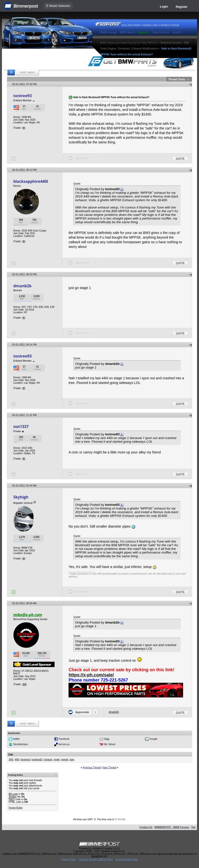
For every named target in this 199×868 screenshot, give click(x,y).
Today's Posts (160, 32)
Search (177, 32)
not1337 (21, 427)
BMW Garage (108, 32)
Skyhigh (21, 497)
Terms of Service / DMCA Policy (96, 859)
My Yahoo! (110, 744)
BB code (13, 794)
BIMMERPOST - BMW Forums (172, 827)
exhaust (48, 759)
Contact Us (146, 827)
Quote (180, 159)
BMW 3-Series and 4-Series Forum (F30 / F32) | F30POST (129, 43)
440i (17, 759)
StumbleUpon (21, 744)
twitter (17, 739)
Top (193, 827)
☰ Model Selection (58, 6)
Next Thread (110, 768)
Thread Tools (177, 79)
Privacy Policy (69, 859)
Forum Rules (16, 808)
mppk (57, 759)
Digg (107, 739)
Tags (11, 754)
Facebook (64, 739)
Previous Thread (92, 768)
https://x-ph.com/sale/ (91, 675)
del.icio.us (64, 744)
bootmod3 (37, 759)
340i (11, 759)
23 (24, 684)
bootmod (25, 759)
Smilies (12, 797)
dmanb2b (22, 286)
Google (153, 739)
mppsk (64, 759)
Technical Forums (171, 43)
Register (182, 7)
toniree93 (22, 96)
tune (72, 759)
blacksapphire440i (31, 181)
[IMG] (12, 799)
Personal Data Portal (127, 859)
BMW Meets (128, 32)
